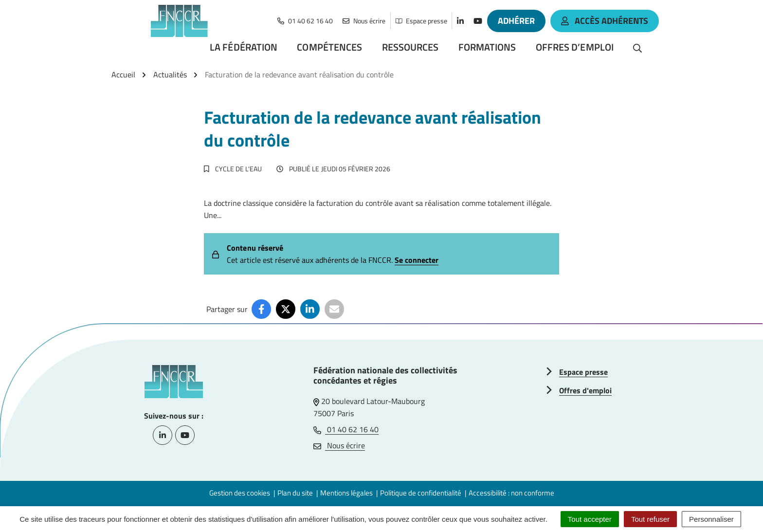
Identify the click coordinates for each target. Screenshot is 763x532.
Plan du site (295, 493)
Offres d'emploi (585, 390)
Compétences (329, 47)
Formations (487, 47)
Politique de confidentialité (421, 493)
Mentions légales (346, 493)
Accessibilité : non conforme (511, 493)
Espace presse (583, 372)
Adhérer (516, 21)
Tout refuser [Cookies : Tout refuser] (650, 519)
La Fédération (244, 47)
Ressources (410, 47)
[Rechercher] (637, 47)
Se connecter (417, 260)
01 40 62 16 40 (346, 429)
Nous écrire (339, 445)
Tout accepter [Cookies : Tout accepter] (590, 519)
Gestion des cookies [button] (240, 493)
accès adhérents (605, 21)
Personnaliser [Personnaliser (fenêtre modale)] (711, 519)
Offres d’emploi (575, 47)
